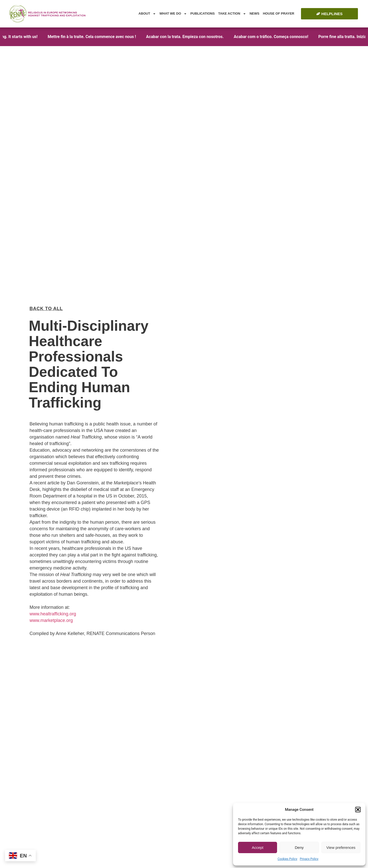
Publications (203, 13)
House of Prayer (279, 13)
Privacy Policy (309, 859)
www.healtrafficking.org (53, 585)
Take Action (232, 14)
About (147, 14)
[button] (358, 810)
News (255, 13)
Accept (258, 847)
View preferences (341, 847)
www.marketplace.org (51, 591)
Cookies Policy (287, 859)
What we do (173, 14)
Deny (299, 847)
